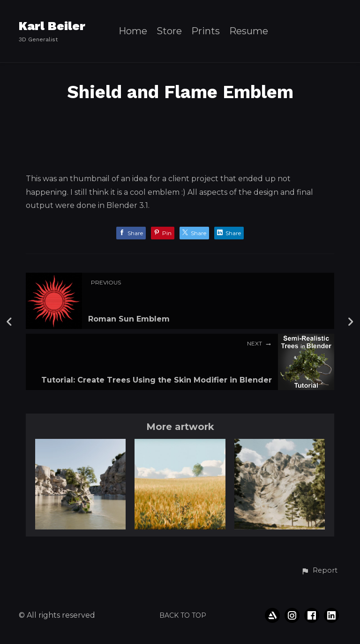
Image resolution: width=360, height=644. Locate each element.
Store (169, 31)
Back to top (183, 615)
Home (133, 31)
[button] (319, 571)
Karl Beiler (52, 26)
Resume (249, 31)
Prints (206, 31)
